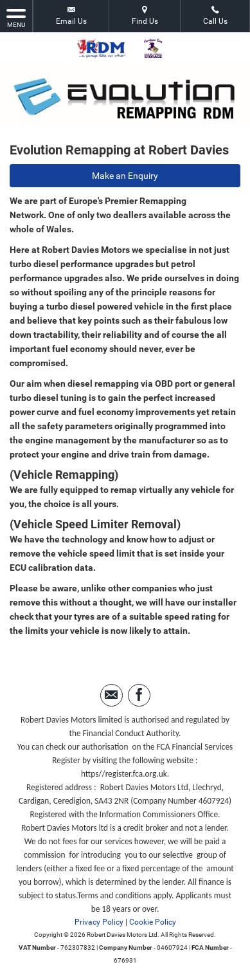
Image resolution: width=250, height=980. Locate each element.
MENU (16, 17)
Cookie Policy (153, 922)
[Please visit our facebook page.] (139, 695)
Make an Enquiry (125, 176)
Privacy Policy (99, 922)
